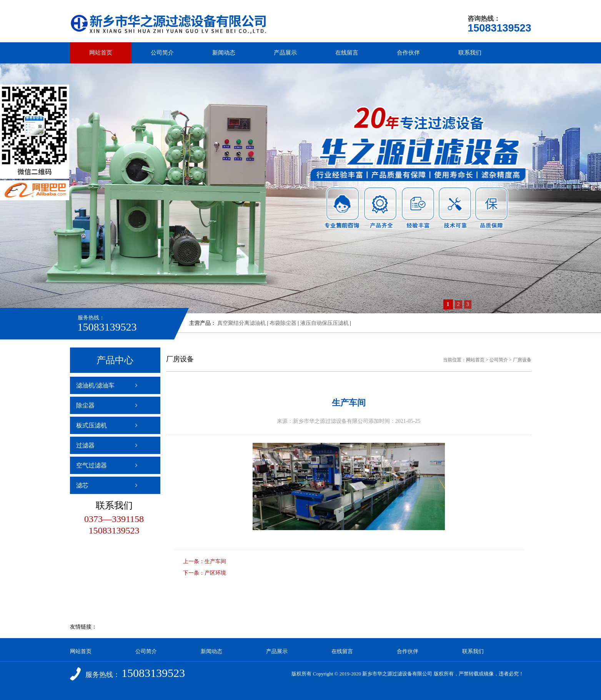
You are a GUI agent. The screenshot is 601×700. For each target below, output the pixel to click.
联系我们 (470, 53)
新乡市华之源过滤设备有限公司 (397, 674)
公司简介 (162, 53)
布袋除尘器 (283, 323)
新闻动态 (224, 53)
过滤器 (85, 445)
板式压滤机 (92, 425)
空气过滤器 (92, 465)
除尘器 (85, 405)
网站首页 (101, 53)
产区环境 (215, 573)
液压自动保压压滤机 (325, 323)
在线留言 (347, 53)
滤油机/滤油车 (95, 385)
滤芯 (82, 485)
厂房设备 (522, 360)
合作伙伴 (408, 53)
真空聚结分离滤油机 (241, 323)
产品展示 (285, 53)
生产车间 (215, 561)
